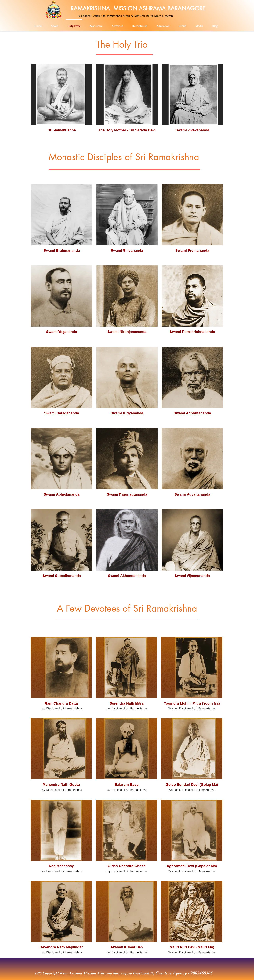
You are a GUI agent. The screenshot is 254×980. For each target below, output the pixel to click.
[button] (117, 24)
